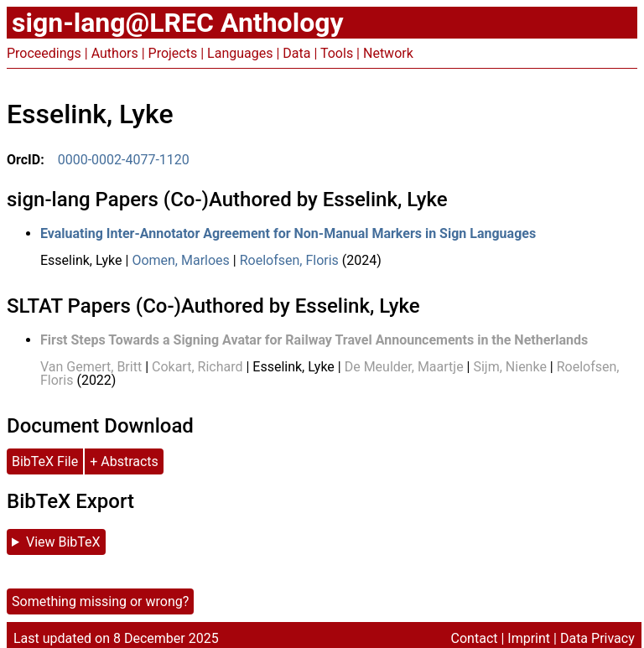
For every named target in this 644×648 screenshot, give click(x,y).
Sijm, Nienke (509, 367)
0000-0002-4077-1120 (124, 160)
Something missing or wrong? (100, 601)
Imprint (529, 638)
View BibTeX (63, 542)
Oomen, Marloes (180, 260)
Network (388, 53)
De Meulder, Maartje (404, 367)
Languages (240, 53)
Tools (337, 53)
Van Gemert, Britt (91, 367)
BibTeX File (45, 461)
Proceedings (44, 53)
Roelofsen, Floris (289, 260)
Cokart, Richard (197, 367)
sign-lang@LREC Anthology (178, 23)
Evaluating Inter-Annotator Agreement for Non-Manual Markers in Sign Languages (288, 233)
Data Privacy (597, 638)
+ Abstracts (124, 461)
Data (296, 53)
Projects (173, 53)
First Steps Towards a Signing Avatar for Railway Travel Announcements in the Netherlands (314, 340)
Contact (475, 638)
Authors (115, 53)
